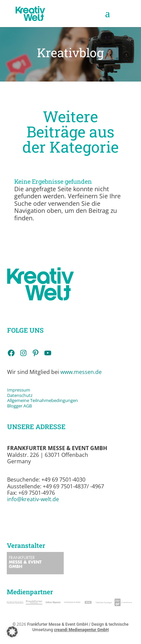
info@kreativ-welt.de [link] (33, 499)
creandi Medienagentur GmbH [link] (81, 630)
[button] (107, 18)
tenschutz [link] (23, 395)
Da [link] (10, 395)
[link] (30, 13)
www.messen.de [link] (81, 372)
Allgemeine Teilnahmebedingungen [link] (43, 400)
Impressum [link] (19, 390)
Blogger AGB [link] (19, 406)
